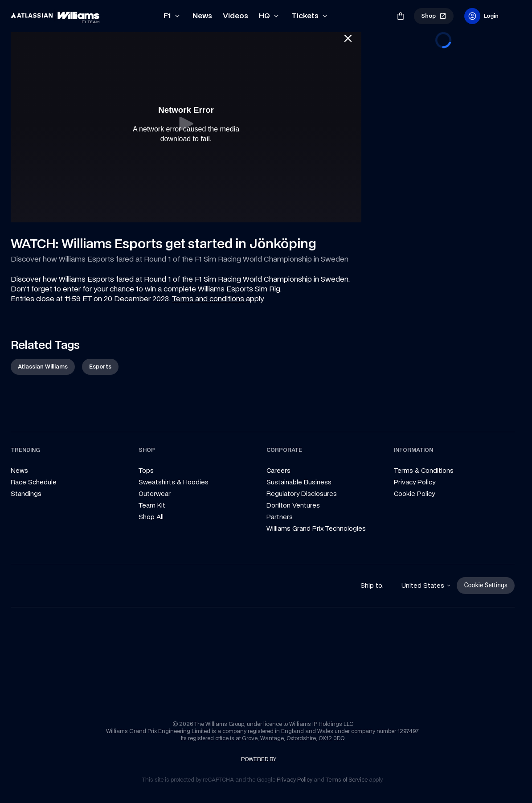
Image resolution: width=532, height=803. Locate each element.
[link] (26, 12)
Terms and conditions (209, 299)
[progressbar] (443, 40)
